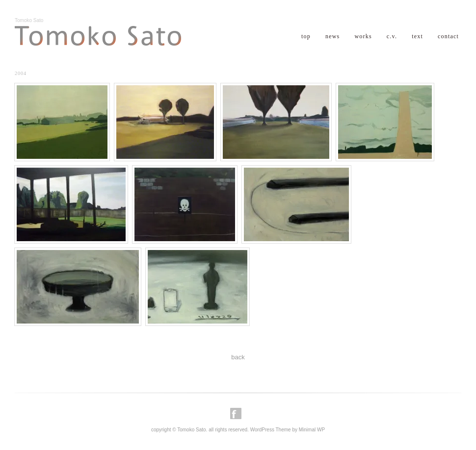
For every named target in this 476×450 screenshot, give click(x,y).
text (417, 36)
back (238, 357)
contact (448, 36)
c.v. (392, 36)
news (332, 36)
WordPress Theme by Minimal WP (288, 430)
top (306, 36)
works (363, 36)
